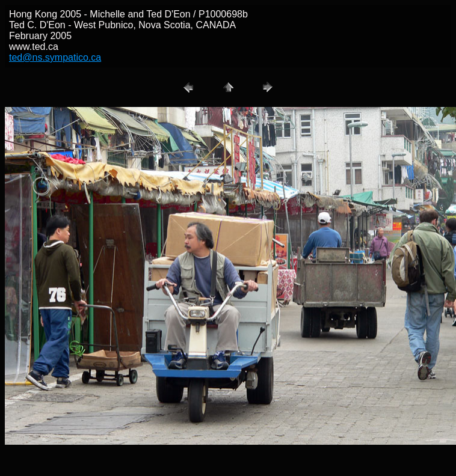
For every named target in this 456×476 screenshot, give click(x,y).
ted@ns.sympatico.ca (55, 57)
